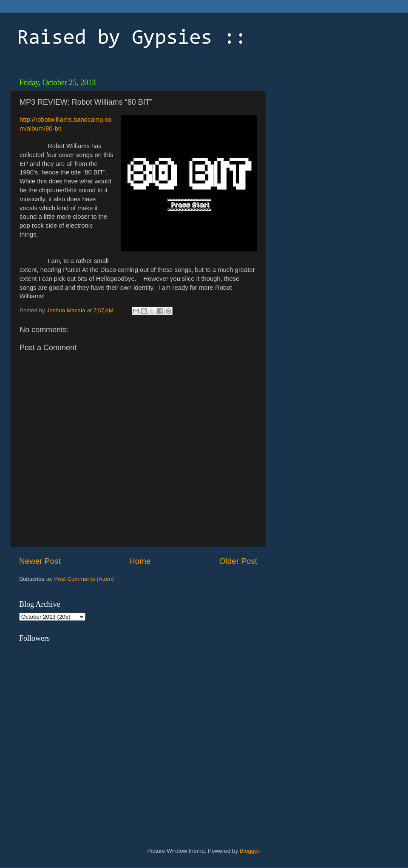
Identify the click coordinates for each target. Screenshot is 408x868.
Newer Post (40, 561)
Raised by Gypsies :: (132, 39)
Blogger (249, 851)
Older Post (238, 561)
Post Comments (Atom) (84, 579)
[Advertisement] (329, 128)
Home (140, 561)
